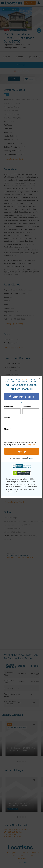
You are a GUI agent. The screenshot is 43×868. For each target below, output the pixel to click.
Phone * (7, 429)
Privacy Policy (31, 445)
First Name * (9, 407)
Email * (7, 418)
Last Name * (28, 407)
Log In (31, 458)
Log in (24, 380)
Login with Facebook (21, 397)
